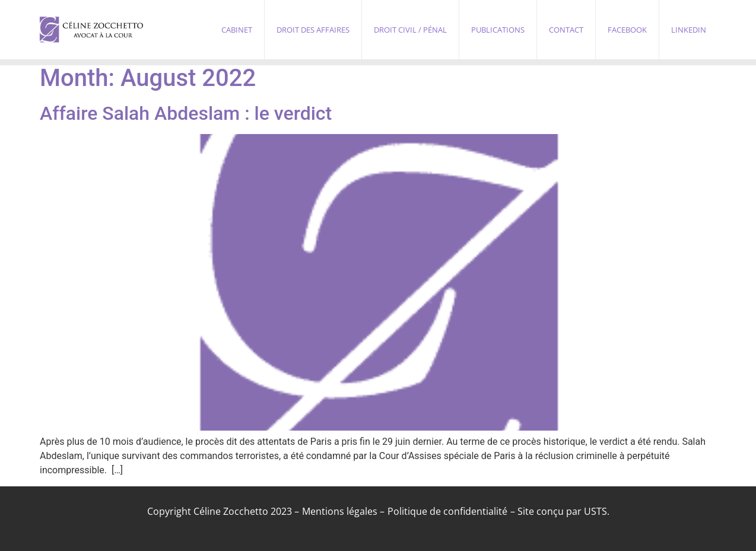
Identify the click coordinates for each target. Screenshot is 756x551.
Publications (498, 30)
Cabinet (237, 30)
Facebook (627, 30)
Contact (566, 30)
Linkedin (689, 30)
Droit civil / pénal (410, 30)
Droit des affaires (313, 30)
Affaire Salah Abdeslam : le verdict (186, 113)
